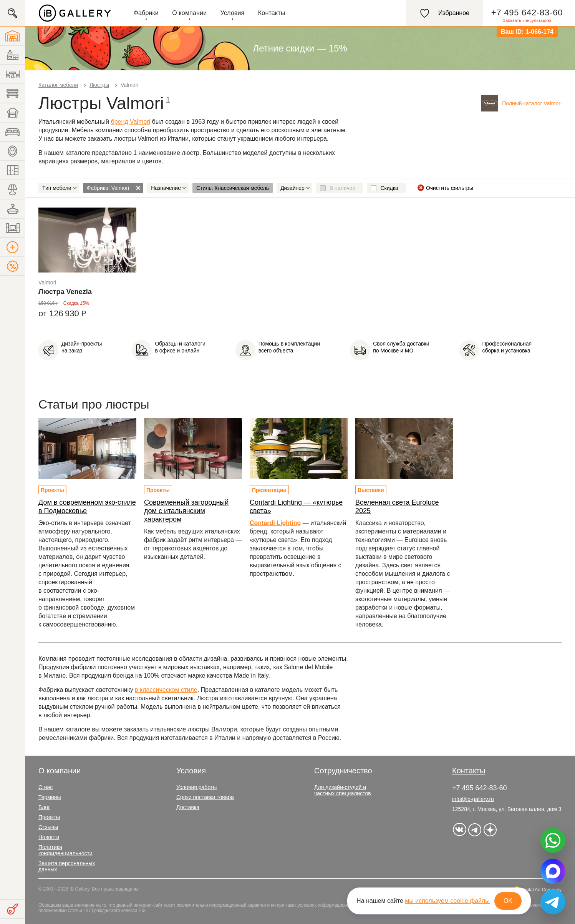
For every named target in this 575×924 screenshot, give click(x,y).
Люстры (99, 85)
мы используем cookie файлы (447, 901)
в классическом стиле (166, 690)
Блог (44, 807)
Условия (233, 13)
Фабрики (146, 13)
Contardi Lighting (275, 523)
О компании (189, 13)
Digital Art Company (541, 890)
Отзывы (48, 827)
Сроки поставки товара (205, 797)
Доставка (188, 807)
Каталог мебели (58, 85)
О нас (46, 787)
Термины (50, 797)
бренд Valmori (131, 122)
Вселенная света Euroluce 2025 (397, 507)
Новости (49, 837)
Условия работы (196, 787)
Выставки (371, 490)
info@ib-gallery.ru (473, 799)
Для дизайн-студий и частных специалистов (343, 790)
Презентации (269, 490)
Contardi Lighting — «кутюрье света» (296, 507)
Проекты (52, 490)
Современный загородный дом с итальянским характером (186, 511)
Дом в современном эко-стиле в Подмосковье (87, 507)
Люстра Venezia (65, 292)
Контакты (272, 13)
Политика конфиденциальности (65, 850)
